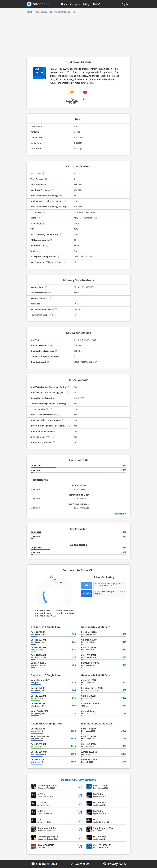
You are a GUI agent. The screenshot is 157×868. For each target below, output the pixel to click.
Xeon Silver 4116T (40, 680)
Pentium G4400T (90, 760)
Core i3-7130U (38, 760)
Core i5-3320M (38, 647)
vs (81, 787)
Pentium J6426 (89, 632)
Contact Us (82, 864)
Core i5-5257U (89, 680)
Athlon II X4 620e (90, 704)
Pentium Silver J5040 (92, 688)
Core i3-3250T (38, 729)
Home (64, 4)
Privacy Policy (117, 864)
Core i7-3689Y (38, 704)
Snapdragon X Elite (103, 828)
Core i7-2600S (38, 632)
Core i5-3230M (38, 640)
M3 (95, 820)
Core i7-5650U (89, 729)
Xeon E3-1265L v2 (40, 736)
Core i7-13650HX (102, 845)
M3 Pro (41, 811)
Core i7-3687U (89, 655)
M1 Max (42, 803)
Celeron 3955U (38, 663)
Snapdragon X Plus (48, 786)
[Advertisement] (78, 34)
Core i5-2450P (38, 688)
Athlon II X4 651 (90, 752)
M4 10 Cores (100, 794)
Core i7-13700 (100, 786)
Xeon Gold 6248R (40, 711)
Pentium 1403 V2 (90, 663)
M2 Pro (41, 794)
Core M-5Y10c (88, 711)
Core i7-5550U (89, 736)
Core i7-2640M (38, 655)
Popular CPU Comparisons (78, 780)
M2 (39, 820)
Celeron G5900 (89, 640)
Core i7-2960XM (39, 752)
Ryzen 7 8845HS (46, 845)
